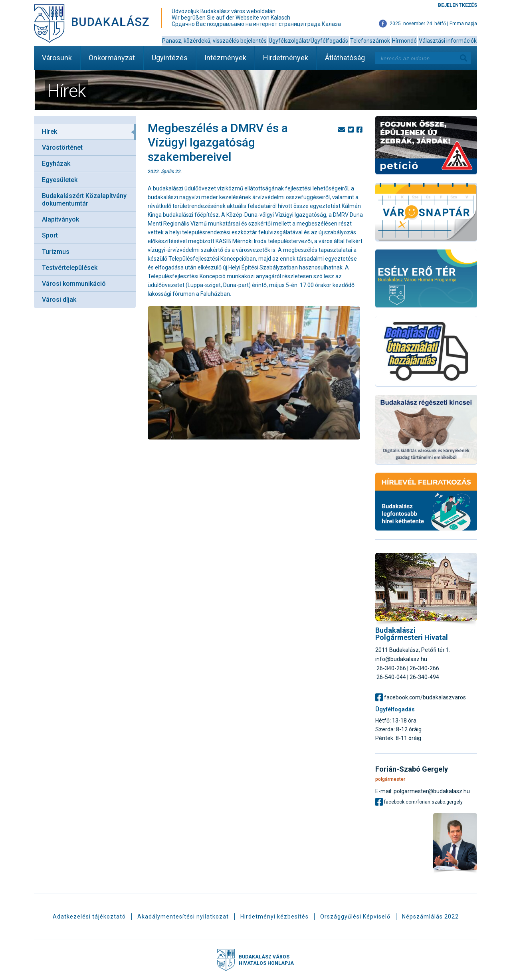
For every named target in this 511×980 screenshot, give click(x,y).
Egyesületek (60, 180)
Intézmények (225, 58)
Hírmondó (404, 41)
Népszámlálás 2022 (430, 917)
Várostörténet (62, 147)
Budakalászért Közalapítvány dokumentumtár (84, 200)
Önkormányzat (112, 58)
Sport (50, 235)
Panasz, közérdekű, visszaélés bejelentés (214, 41)
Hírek (50, 132)
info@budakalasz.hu (401, 659)
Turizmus (56, 252)
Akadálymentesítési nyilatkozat (183, 917)
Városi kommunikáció (74, 284)
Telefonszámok (370, 41)
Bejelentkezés (458, 5)
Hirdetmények (286, 58)
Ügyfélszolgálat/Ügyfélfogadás (308, 41)
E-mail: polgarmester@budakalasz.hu (423, 791)
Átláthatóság (345, 58)
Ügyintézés (170, 58)
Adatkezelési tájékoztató (89, 917)
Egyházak (56, 163)
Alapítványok (60, 219)
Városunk (57, 58)
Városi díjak (59, 300)
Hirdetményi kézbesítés (274, 917)
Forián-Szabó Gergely (412, 769)
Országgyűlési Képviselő (355, 917)
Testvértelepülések (70, 268)
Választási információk (448, 41)
